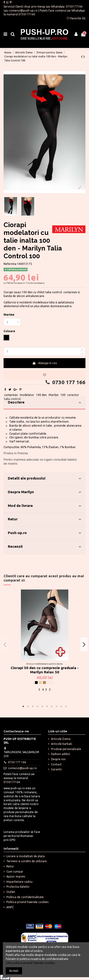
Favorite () (76, 18)
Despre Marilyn (44, 492)
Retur (44, 519)
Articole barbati (62, 744)
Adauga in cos (44, 363)
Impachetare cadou (19, 882)
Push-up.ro (44, 533)
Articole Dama (61, 739)
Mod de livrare (44, 506)
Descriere (44, 402)
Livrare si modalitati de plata (26, 856)
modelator (27, 395)
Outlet (11, 892)
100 (63, 395)
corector (73, 395)
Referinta (10, 264)
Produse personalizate (66, 749)
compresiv (11, 395)
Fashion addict (61, 754)
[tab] (44, 403)
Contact (56, 764)
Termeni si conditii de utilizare (27, 861)
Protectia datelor (18, 887)
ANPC (10, 907)
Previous (5, 644)
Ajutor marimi (16, 876)
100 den (41, 395)
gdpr (5, 977)
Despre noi (58, 759)
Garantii (56, 769)
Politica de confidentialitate (25, 897)
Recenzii (44, 547)
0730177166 (74, 6)
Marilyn (54, 395)
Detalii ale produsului (44, 478)
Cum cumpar (15, 872)
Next (84, 644)
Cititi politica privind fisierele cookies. (30, 963)
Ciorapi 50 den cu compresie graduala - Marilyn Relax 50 (45, 670)
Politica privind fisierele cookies (27, 902)
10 (66, 707)
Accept (14, 971)
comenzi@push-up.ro (23, 11)
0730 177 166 (65, 382)
